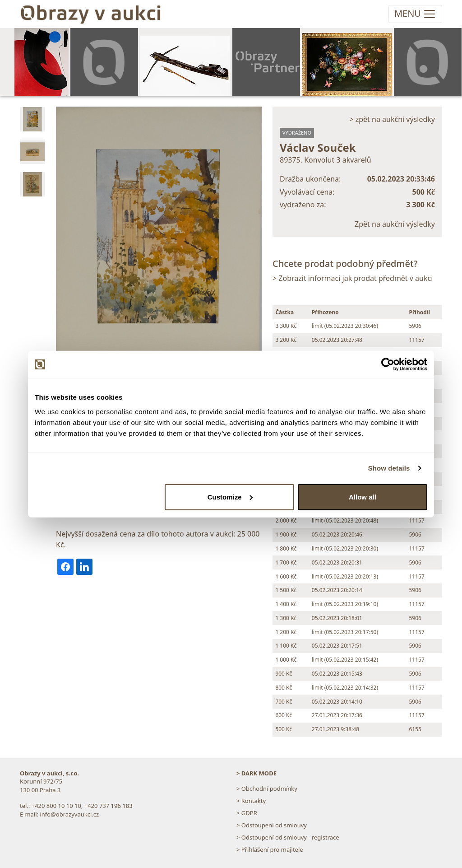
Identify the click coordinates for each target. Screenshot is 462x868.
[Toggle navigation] (415, 14)
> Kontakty (251, 801)
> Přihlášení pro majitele (270, 849)
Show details (389, 468)
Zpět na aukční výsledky (395, 224)
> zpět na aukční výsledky (392, 119)
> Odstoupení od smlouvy (272, 825)
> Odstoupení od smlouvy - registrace (288, 837)
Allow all (363, 497)
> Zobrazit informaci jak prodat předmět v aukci (353, 278)
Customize (230, 497)
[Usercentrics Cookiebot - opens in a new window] (388, 364)
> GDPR (247, 813)
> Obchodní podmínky (267, 789)
